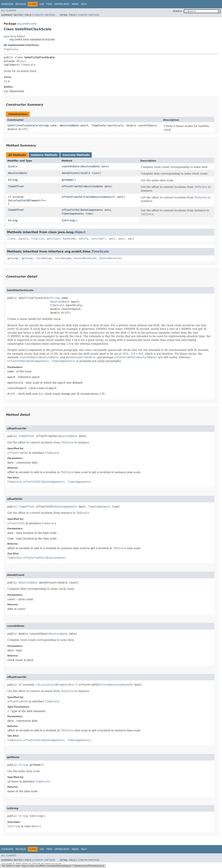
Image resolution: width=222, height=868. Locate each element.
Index (75, 4)
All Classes (9, 11)
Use (42, 4)
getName (67, 180)
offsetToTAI (70, 210)
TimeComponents (73, 214)
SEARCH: (178, 11)
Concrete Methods (76, 155)
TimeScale (11, 49)
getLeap (13, 258)
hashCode (69, 239)
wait (112, 239)
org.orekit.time (27, 24)
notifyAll (99, 239)
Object (21, 61)
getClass (53, 239)
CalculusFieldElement (24, 200)
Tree (49, 4)
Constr (38, 15)
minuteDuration (85, 258)
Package (21, 4)
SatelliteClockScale (22, 125)
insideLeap (44, 258)
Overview (7, 4)
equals (23, 239)
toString (68, 220)
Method (50, 15)
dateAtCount (70, 173)
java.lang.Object (14, 36)
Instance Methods (44, 155)
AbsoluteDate (69, 125)
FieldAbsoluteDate (97, 197)
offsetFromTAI (72, 186)
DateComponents (92, 210)
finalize (37, 239)
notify (84, 239)
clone (11, 239)
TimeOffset (16, 186)
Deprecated (62, 4)
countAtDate (70, 166)
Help (84, 4)
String (44, 125)
